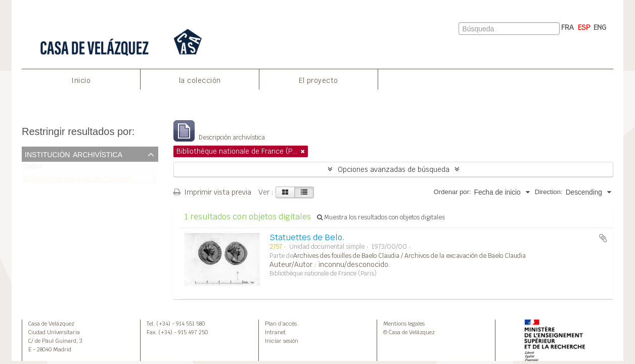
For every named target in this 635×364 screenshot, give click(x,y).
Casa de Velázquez (51, 324)
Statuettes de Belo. (307, 237)
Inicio (81, 80)
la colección (200, 80)
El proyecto (319, 80)
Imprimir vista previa (212, 192)
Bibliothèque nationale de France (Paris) (86, 181)
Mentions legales (404, 324)
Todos (33, 169)
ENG (600, 27)
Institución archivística (74, 154)
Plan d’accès (281, 324)
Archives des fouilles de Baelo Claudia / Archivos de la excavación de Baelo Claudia (410, 256)
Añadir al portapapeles (603, 238)
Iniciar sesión (282, 341)
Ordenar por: (452, 192)
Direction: (549, 192)
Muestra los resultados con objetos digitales (381, 217)
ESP (584, 27)
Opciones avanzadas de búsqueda (394, 169)
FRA (568, 27)
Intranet (275, 332)
